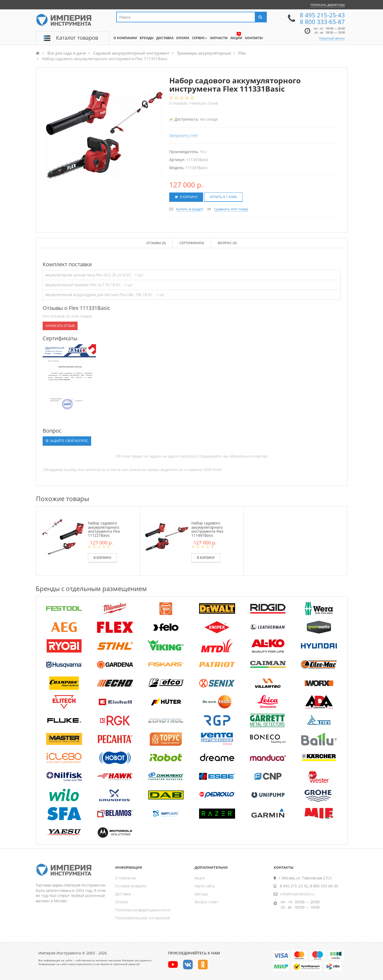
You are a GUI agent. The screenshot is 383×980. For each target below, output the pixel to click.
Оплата (121, 902)
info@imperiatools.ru (297, 894)
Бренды (201, 894)
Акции (200, 878)
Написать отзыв (204, 103)
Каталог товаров (77, 38)
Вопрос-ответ (206, 902)
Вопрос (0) (227, 243)
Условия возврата (131, 886)
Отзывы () (156, 243)
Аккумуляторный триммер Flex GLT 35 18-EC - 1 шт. (89, 285)
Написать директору (328, 5)
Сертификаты (192, 243)
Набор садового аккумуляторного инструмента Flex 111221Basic (104, 529)
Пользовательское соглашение (143, 918)
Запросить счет (184, 135)
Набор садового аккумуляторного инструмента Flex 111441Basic (207, 529)
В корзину (186, 197)
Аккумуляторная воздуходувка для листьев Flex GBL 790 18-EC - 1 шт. (105, 295)
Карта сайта (205, 886)
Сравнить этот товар (231, 209)
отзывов (179, 103)
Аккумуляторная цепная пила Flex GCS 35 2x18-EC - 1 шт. (94, 275)
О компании (126, 878)
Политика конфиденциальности (143, 910)
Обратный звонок (332, 38)
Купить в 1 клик (223, 197)
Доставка (123, 894)
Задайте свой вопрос (67, 441)
